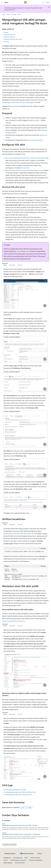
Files (19, 14)
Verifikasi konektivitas (9, 37)
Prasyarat (6, 32)
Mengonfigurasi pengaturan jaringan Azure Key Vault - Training (19, 825)
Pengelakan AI (7, 858)
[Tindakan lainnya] (47, 14)
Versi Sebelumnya (18, 858)
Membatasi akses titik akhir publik (13, 39)
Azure (8, 14)
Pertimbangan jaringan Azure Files (16, 790)
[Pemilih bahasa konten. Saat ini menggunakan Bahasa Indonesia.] (10, 853)
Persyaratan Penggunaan (36, 860)
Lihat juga (6, 42)
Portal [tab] (5, 265)
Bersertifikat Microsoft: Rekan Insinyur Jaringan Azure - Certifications (21, 834)
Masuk (48, 2)
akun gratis (36, 120)
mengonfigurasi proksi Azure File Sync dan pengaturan (19, 102)
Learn (4, 14)
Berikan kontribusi (35, 858)
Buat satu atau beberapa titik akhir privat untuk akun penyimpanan (26, 158)
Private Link (25, 168)
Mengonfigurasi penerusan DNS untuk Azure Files (19, 534)
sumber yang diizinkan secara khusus (13, 621)
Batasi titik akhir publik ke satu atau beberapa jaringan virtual (24, 170)
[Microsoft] (26, 2)
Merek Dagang (8, 863)
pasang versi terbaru (37, 140)
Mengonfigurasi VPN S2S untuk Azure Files (19, 795)
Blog (26, 858)
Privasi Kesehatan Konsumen (18, 860)
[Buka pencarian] (44, 2)
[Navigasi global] (2, 2)
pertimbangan (16, 106)
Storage (14, 14)
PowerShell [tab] (12, 265)
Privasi (5, 860)
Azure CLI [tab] (20, 265)
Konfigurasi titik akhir (9, 35)
